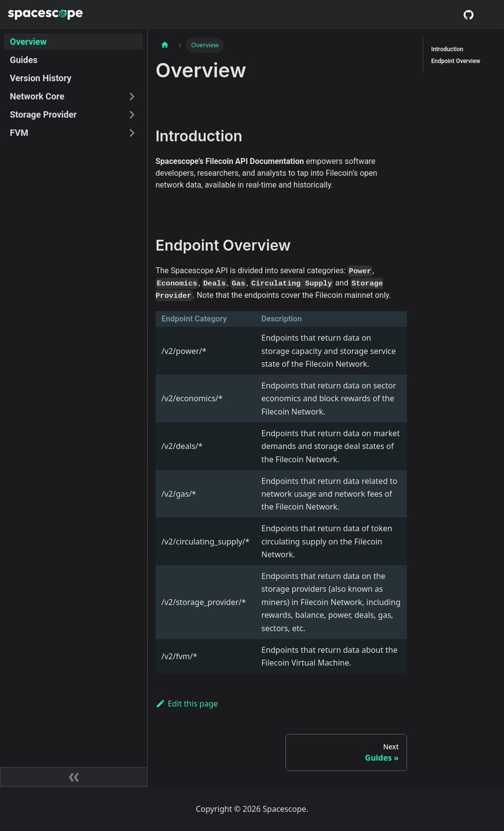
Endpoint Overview (456, 61)
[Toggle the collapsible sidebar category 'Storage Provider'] (132, 114)
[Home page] (165, 45)
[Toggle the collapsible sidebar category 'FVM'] (132, 133)
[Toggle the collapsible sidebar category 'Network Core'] (132, 96)
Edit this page (187, 703)
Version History (41, 78)
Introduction (447, 49)
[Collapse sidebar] (74, 777)
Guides (24, 60)
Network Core (37, 96)
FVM (19, 133)
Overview (28, 42)
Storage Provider (43, 114)
